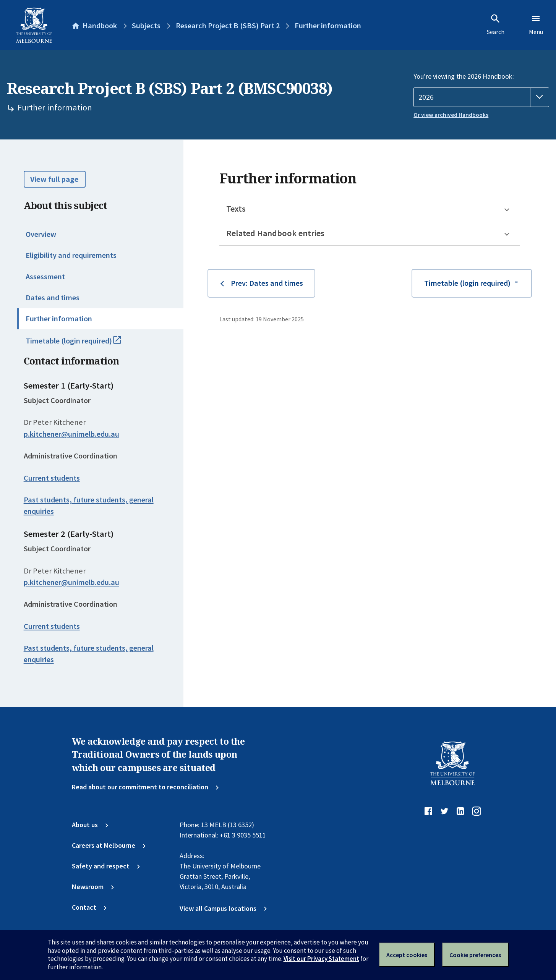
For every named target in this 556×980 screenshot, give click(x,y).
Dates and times (53, 298)
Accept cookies (407, 955)
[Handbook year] (481, 97)
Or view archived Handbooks (451, 115)
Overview (41, 234)
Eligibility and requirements (71, 255)
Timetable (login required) (83, 344)
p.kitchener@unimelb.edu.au (71, 434)
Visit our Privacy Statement (321, 959)
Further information (59, 319)
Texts (236, 209)
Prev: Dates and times (267, 283)
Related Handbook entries (275, 233)
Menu (536, 24)
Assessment (45, 277)
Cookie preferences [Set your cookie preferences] (475, 955)
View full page (54, 179)
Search (496, 24)
